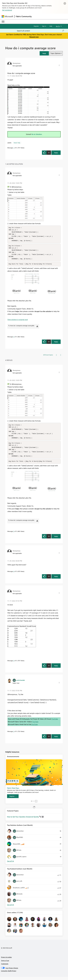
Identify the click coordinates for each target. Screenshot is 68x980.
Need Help (17, 143)
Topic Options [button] (55, 53)
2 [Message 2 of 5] (14, 734)
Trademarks (5, 967)
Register (36, 26)
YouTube (55, 722)
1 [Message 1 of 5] (14, 148)
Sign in (44, 26)
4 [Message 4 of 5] (14, 574)
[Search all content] (41, 31)
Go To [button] (58, 26)
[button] (44, 53)
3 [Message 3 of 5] (14, 664)
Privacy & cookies (6, 960)
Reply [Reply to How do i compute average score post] (56, 153)
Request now (34, 37)
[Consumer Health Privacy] (34, 974)
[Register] (13, 799)
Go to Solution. (37, 134)
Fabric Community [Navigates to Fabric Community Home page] (24, 16)
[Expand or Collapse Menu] (3, 22)
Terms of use (5, 964)
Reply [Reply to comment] (56, 343)
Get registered (7, 10)
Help (51, 26)
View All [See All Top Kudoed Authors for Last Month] (11, 908)
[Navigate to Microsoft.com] (7, 16)
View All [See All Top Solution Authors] (11, 864)
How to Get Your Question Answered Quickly (23, 820)
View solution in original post (18, 321)
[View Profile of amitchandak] (20, 683)
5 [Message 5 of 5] (14, 338)
